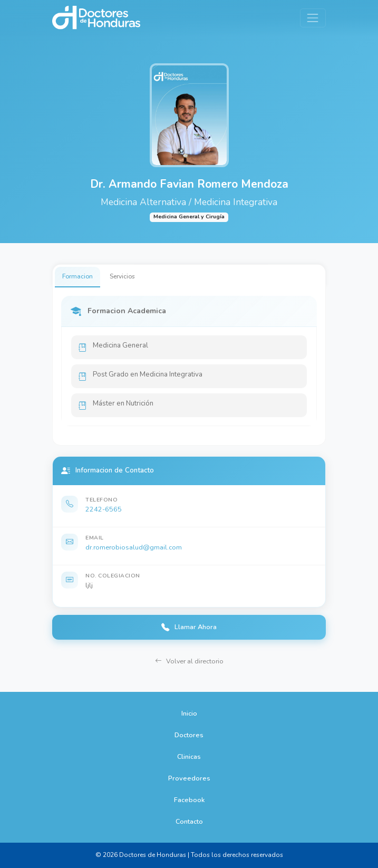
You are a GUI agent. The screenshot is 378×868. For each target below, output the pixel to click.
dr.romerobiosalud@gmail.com (134, 547)
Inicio (189, 713)
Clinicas (189, 756)
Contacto (189, 821)
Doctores (189, 735)
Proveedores (189, 778)
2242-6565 (104, 509)
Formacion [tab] (77, 276)
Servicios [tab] (122, 276)
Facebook (189, 800)
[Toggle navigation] (313, 18)
